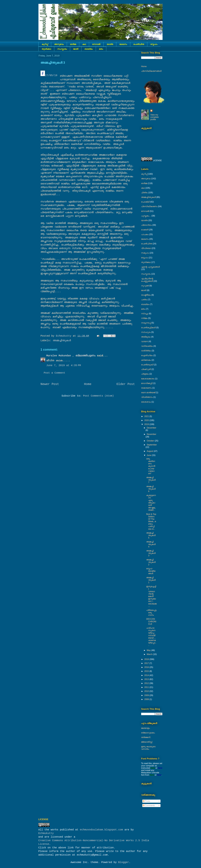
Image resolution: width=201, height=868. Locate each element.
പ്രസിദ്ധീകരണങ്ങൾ (151, 71)
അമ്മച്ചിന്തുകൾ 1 (151, 580)
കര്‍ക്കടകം (146, 360)
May (149, 650)
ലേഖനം (123, 44)
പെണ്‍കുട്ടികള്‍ (148, 328)
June (149, 455)
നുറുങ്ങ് (145, 286)
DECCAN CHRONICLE (151, 621)
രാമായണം (146, 388)
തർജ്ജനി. (146, 737)
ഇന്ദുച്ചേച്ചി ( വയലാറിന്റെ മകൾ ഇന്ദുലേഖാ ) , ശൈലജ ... (151, 596)
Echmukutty (46, 833)
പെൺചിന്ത (139, 44)
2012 (147, 683)
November (152, 434)
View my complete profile (155, 117)
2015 (147, 671)
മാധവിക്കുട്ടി (147, 383)
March (150, 654)
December (152, 428)
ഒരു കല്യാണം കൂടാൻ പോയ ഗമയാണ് (151, 466)
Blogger (124, 862)
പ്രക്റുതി (146, 369)
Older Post (126, 384)
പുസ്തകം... (146, 216)
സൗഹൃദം (146, 332)
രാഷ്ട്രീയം (146, 295)
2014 (147, 675)
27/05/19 (49, 74)
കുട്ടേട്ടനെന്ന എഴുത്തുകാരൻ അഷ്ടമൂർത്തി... (151, 503)
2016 (147, 667)
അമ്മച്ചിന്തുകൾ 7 (151, 480)
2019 (147, 424)
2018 (147, 659)
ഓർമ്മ (73, 44)
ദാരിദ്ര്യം (146, 351)
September (152, 445)
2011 (147, 687)
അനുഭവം (59, 44)
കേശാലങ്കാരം (148, 379)
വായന (145, 341)
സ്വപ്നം (145, 314)
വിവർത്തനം (147, 397)
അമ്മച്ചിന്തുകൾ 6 (151, 489)
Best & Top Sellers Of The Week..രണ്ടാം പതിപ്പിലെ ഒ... (151, 522)
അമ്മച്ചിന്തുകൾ (62, 341)
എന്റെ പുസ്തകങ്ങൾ (150, 267)
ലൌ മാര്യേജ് (148, 392)
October (151, 441)
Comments (149, 805)
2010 (147, 691)
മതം (101, 49)
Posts (146, 801)
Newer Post (50, 384)
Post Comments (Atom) (98, 396)
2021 (147, 416)
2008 (147, 699)
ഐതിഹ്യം (147, 355)
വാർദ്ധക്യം (147, 346)
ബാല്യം (89, 49)
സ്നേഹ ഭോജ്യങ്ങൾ (151, 571)
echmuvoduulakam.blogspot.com (101, 830)
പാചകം (145, 234)
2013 (147, 679)
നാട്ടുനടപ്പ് (146, 323)
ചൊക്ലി (145, 202)
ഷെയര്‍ (145, 230)
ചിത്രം (144, 193)
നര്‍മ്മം (144, 318)
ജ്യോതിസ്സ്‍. (147, 742)
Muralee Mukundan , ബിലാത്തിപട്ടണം (72, 356)
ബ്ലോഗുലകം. (148, 733)
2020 (147, 420)
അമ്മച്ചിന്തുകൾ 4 (151, 544)
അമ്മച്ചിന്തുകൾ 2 (151, 562)
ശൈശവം (146, 402)
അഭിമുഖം (146, 337)
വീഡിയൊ (146, 248)
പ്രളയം (145, 374)
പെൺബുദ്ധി (147, 365)
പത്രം (144, 300)
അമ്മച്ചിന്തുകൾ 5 (151, 535)
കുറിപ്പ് (45, 44)
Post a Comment (54, 373)
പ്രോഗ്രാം (146, 225)
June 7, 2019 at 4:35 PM (64, 365)
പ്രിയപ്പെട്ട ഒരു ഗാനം (151, 613)
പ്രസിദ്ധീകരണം (149, 206)
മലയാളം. (146, 728)
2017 (147, 663)
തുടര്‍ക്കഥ (46, 49)
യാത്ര (110, 44)
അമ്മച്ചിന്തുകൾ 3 (151, 553)
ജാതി (76, 49)
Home (88, 384)
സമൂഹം (145, 253)
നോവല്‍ (96, 44)
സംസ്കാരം (62, 49)
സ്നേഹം (154, 44)
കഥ (84, 44)
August (150, 451)
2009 (147, 695)
